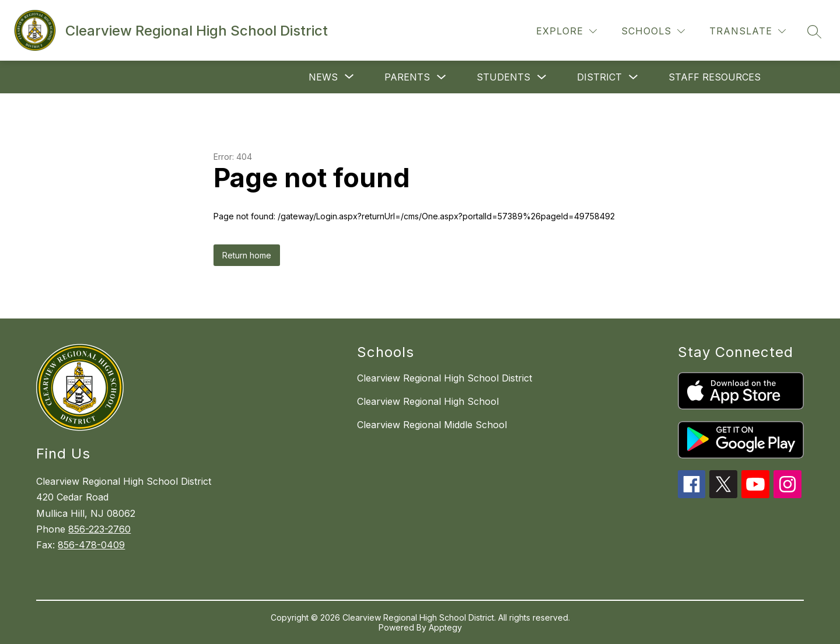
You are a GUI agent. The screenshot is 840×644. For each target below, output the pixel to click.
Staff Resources (715, 77)
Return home (247, 255)
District (599, 77)
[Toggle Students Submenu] (542, 77)
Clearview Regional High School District (444, 378)
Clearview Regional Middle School (432, 425)
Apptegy (445, 627)
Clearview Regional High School (428, 401)
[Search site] (814, 32)
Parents (407, 77)
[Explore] (566, 31)
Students (503, 77)
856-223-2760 (99, 529)
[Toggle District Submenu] (633, 77)
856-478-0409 (91, 545)
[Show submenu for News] (323, 77)
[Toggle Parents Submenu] (442, 77)
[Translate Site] (748, 31)
